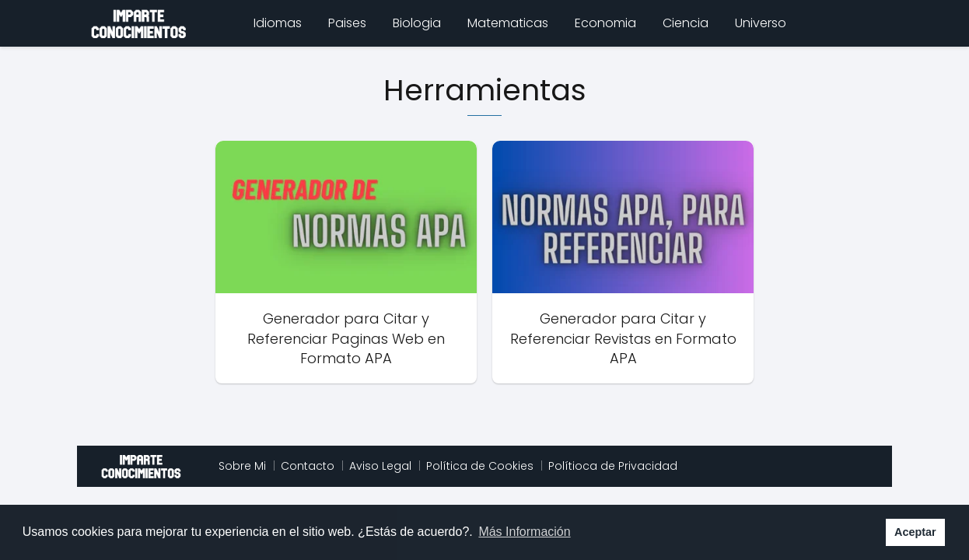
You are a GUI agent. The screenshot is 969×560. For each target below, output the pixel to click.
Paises (347, 23)
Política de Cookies (480, 466)
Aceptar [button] (915, 532)
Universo (761, 23)
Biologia (417, 23)
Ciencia (686, 23)
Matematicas (508, 23)
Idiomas (278, 23)
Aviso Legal (380, 466)
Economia (605, 23)
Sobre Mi (242, 466)
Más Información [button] (524, 532)
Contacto (308, 466)
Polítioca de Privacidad (613, 466)
